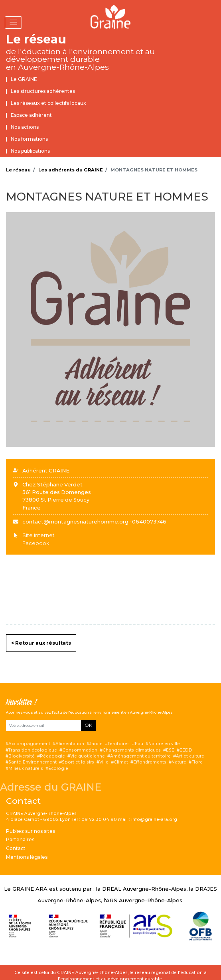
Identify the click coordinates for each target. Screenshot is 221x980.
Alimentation (70, 744)
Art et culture (190, 756)
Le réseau (36, 39)
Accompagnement (29, 744)
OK (88, 725)
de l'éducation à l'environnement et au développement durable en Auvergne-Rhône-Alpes (80, 59)
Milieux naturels (26, 768)
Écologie (58, 768)
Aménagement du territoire (140, 756)
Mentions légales (27, 857)
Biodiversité (22, 756)
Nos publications (30, 151)
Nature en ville (164, 744)
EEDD (186, 750)
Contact (16, 848)
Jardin (96, 744)
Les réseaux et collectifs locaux (48, 103)
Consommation (80, 750)
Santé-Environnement (33, 762)
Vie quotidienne (88, 756)
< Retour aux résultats (41, 643)
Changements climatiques (132, 750)
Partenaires (20, 839)
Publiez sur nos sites (31, 831)
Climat (121, 762)
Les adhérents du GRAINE (71, 170)
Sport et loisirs (78, 762)
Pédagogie (52, 756)
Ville (104, 762)
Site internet (38, 535)
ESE (170, 750)
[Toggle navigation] (13, 23)
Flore (197, 762)
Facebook (36, 543)
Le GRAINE (24, 79)
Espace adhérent (31, 115)
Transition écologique (33, 750)
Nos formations (29, 139)
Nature (179, 762)
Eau (139, 744)
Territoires (119, 744)
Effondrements (150, 762)
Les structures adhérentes (43, 91)
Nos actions (25, 127)
